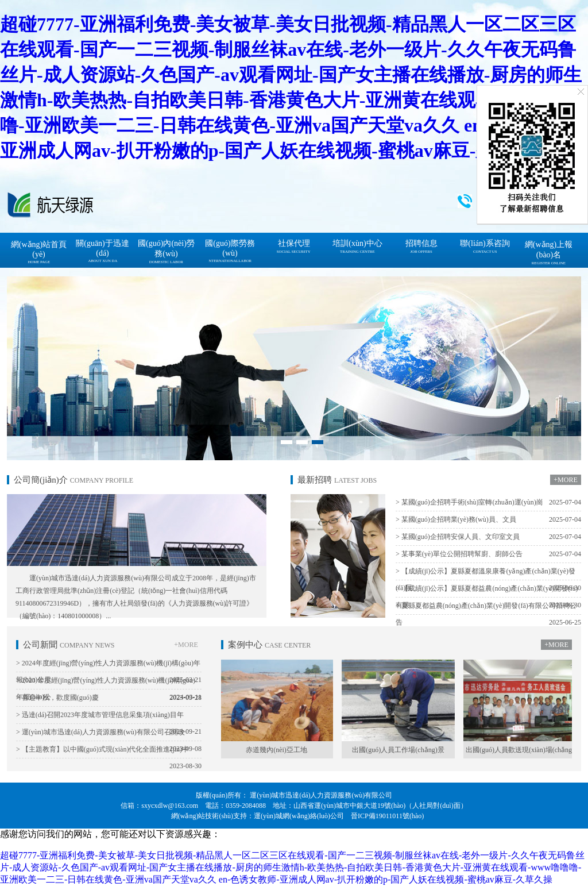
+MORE (565, 480)
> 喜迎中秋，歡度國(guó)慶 (109, 698)
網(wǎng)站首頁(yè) (39, 252)
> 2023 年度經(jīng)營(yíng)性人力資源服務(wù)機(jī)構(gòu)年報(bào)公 (109, 691)
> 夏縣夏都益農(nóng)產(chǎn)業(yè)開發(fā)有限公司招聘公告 (488, 616)
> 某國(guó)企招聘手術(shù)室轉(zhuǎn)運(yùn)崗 (488, 502)
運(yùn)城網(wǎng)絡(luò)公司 (299, 816)
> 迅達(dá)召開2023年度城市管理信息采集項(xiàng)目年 (109, 717)
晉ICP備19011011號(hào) (387, 816)
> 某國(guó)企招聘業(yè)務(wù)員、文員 (488, 520)
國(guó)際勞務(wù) (230, 251)
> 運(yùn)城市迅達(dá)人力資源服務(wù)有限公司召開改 (109, 734)
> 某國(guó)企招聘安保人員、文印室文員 (488, 537)
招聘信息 (421, 246)
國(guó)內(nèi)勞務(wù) (166, 252)
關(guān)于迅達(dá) (102, 251)
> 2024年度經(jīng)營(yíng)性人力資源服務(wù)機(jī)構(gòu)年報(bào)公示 (109, 674)
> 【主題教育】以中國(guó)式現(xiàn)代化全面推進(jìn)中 (109, 752)
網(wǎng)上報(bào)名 (549, 253)
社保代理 (294, 246)
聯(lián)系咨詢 (485, 246)
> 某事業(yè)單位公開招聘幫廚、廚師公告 (488, 554)
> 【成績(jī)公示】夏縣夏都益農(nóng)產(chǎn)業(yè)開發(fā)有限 (488, 599)
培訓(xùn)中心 (357, 246)
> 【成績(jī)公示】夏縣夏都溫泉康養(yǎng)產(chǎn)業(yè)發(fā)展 (488, 582)
